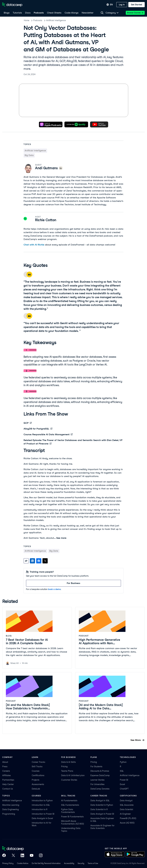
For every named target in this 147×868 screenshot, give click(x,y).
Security (81, 863)
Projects (36, 780)
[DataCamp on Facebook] (4, 856)
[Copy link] (26, 561)
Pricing (64, 767)
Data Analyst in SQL (100, 801)
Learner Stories (97, 780)
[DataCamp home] (22, 849)
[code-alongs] (71, 13)
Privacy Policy (8, 863)
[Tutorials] (17, 13)
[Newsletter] (87, 13)
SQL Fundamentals (70, 805)
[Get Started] (137, 5)
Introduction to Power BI (43, 814)
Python (123, 762)
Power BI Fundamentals (72, 817)
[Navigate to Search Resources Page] (102, 13)
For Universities (97, 784)
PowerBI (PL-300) (128, 818)
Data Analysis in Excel (42, 818)
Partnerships (8, 780)
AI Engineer (125, 814)
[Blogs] (7, 13)
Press (5, 767)
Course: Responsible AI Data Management (48, 434)
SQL (122, 771)
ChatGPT (124, 789)
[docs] (28, 13)
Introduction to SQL (41, 805)
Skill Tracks (37, 767)
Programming (9, 814)
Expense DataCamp (100, 775)
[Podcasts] (39, 13)
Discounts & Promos (100, 771)
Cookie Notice (23, 863)
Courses (36, 771)
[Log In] (122, 5)
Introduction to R (40, 809)
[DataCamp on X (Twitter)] (13, 856)
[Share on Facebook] (39, 561)
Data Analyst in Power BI (102, 814)
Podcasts (38, 20)
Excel (122, 784)
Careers (6, 771)
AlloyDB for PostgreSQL (38, 429)
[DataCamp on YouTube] (32, 856)
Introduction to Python (42, 801)
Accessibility (69, 863)
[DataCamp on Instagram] (41, 856)
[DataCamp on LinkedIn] (22, 856)
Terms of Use (93, 863)
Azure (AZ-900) (127, 823)
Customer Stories (69, 780)
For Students (96, 767)
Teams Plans (67, 771)
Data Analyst (126, 801)
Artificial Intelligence (56, 20)
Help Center (8, 784)
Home (27, 20)
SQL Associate (127, 805)
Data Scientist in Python (102, 805)
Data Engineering (11, 809)
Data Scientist (126, 809)
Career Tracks (38, 762)
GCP (28, 423)
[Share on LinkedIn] (32, 561)
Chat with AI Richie (34, 245)
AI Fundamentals (69, 801)
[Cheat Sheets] (54, 13)
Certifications (38, 775)
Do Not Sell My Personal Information (46, 863)
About (5, 762)
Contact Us (8, 789)
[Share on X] (45, 561)
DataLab (36, 789)
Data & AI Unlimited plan (73, 775)
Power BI (124, 780)
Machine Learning (11, 805)
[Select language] (110, 5)
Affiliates (7, 775)
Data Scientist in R (99, 809)
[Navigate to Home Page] (12, 5)
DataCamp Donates (100, 789)
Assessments (38, 784)
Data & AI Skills (68, 762)
